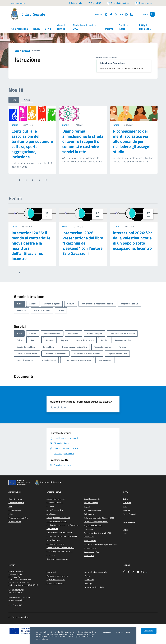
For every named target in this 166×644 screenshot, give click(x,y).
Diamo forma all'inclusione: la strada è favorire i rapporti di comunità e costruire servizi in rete (83, 141)
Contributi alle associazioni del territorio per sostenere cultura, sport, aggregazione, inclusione (32, 144)
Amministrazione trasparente (96, 572)
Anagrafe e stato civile (55, 510)
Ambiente (109, 29)
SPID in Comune (90, 541)
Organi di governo (15, 499)
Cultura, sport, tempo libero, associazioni (62, 536)
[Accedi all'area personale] (143, 3)
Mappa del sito (23, 617)
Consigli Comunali (129, 514)
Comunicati (127, 503)
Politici (11, 514)
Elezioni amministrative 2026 (84, 27)
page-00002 (89, 529)
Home (17, 51)
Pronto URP (15, 605)
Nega (128, 632)
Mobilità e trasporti (91, 503)
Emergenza (51, 555)
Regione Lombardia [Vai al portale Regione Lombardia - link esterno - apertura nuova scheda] (18, 3)
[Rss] (131, 14)
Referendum (89, 514)
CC (10, 617)
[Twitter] (115, 14)
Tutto (14, 100)
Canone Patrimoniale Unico (57, 521)
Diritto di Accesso (53, 540)
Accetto (120, 632)
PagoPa (87, 507)
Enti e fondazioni (15, 510)
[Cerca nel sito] (152, 14)
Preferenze (108, 632)
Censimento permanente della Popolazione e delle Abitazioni (63, 527)
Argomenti (26, 51)
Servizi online (89, 537)
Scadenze (126, 510)
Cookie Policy (89, 580)
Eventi (14, 227)
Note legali (88, 583)
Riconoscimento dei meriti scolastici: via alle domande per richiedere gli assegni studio (132, 141)
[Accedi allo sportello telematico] (118, 3)
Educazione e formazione (56, 544)
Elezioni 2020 (89, 556)
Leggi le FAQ (51, 572)
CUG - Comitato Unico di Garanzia (59, 533)
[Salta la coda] (75, 3)
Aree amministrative (16, 503)
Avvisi (125, 507)
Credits (14, 617)
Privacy (87, 576)
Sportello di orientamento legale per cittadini (101, 544)
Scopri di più (149, 631)
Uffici (10, 507)
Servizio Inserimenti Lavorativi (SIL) (97, 533)
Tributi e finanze (90, 548)
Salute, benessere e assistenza (96, 522)
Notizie (27, 100)
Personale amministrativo (18, 518)
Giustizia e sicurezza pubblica (57, 559)
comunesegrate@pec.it (17, 600)
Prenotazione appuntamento (57, 576)
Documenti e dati (15, 522)
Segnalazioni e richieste (93, 525)
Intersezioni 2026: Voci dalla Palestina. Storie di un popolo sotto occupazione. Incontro (133, 240)
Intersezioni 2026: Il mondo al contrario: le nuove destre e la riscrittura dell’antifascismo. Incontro (31, 246)
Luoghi (125, 530)
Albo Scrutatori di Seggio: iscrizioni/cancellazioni (56, 501)
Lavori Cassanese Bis (92, 499)
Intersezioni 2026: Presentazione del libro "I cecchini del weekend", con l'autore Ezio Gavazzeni (83, 243)
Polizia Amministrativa (93, 510)
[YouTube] (120, 14)
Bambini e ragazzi (123, 27)
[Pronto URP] (94, 3)
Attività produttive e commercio (58, 518)
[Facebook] (110, 14)
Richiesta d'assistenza (55, 583)
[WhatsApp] (105, 14)
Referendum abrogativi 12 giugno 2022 (99, 518)
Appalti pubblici (52, 514)
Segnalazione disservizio (56, 580)
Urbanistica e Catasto (92, 552)
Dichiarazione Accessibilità (94, 587)
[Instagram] (125, 14)
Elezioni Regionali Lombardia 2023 (59, 551)
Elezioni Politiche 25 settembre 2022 (60, 548)
